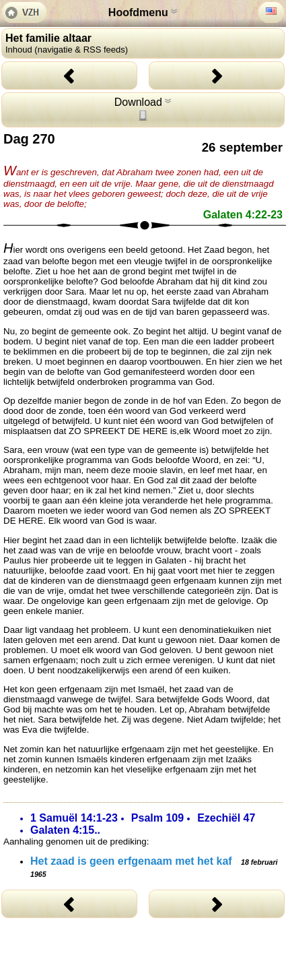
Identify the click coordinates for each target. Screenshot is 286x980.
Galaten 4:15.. (65, 830)
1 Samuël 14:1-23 (74, 818)
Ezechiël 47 (226, 818)
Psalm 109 (157, 818)
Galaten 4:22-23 (243, 215)
